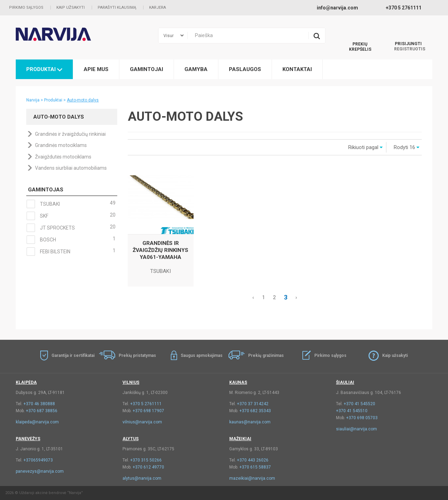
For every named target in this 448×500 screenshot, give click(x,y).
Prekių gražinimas (266, 355)
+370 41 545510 (352, 411)
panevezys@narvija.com (40, 471)
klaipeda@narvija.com (37, 422)
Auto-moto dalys (83, 100)
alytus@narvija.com (142, 478)
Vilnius (131, 382)
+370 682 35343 (255, 411)
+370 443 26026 (253, 460)
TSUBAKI (71, 204)
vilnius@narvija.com (142, 422)
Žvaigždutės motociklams (63, 157)
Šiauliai (345, 382)
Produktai (44, 69)
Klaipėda (26, 382)
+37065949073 (38, 460)
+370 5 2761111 (146, 404)
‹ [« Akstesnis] (253, 297)
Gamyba (196, 69)
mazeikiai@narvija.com (252, 478)
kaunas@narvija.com (250, 422)
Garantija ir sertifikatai (73, 355)
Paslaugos (245, 69)
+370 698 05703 (362, 418)
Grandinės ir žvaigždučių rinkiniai (70, 134)
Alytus (131, 439)
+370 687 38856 (42, 411)
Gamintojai (146, 69)
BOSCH (71, 240)
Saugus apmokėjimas (202, 355)
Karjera (157, 8)
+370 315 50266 (146, 460)
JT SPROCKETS (71, 228)
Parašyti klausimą (117, 8)
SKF (71, 216)
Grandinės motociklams (61, 145)
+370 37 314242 (253, 404)
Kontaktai (297, 69)
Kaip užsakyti (71, 8)
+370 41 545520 (359, 404)
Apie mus (96, 69)
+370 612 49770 (148, 467)
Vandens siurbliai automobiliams (71, 168)
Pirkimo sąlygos (26, 8)
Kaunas (238, 382)
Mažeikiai (240, 439)
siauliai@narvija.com (356, 429)
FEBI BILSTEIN (71, 252)
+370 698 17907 (148, 411)
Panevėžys (28, 439)
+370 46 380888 (39, 404)
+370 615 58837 (255, 467)
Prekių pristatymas (137, 355)
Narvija (33, 100)
